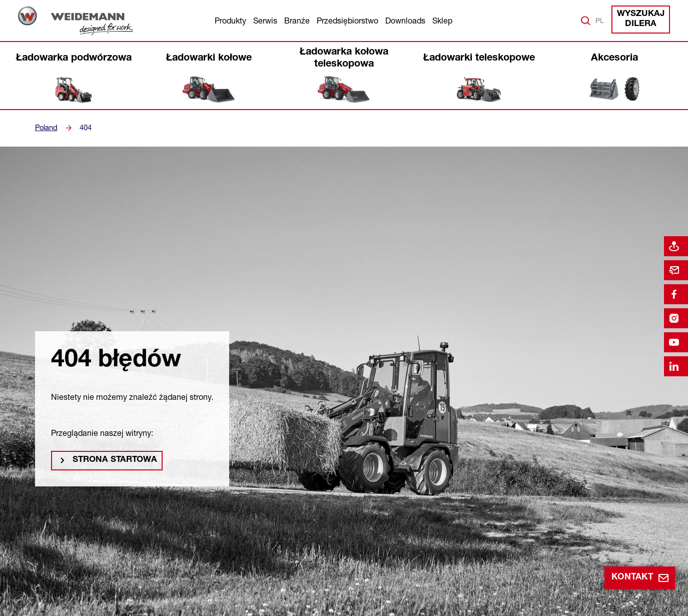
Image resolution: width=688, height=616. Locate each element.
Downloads (405, 21)
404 (85, 128)
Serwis (265, 21)
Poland (46, 128)
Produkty (230, 21)
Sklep (442, 21)
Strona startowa (111, 462)
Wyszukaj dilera (642, 20)
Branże (297, 21)
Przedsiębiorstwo (348, 21)
